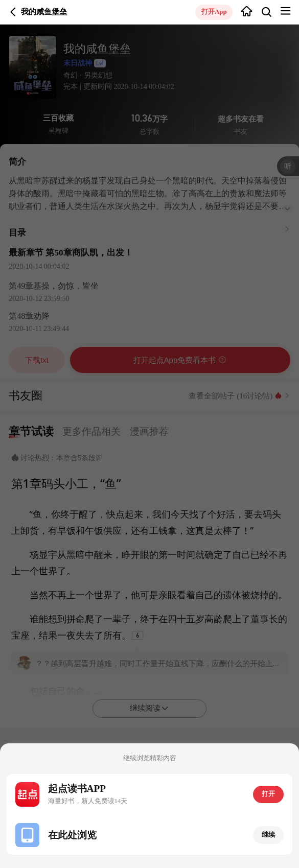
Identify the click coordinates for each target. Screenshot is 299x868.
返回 (13, 12)
